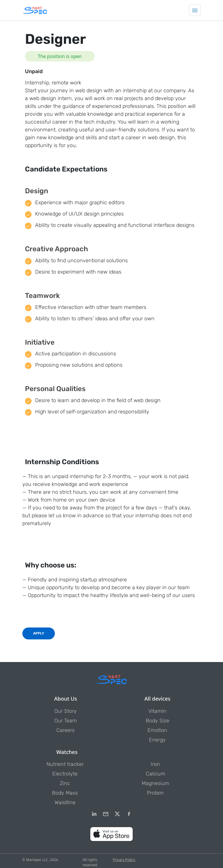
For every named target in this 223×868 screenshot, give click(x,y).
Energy (157, 740)
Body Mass (65, 793)
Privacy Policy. (124, 860)
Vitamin (157, 711)
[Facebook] (129, 814)
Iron (155, 764)
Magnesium (155, 783)
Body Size (158, 721)
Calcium (155, 774)
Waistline (65, 802)
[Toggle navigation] (195, 10)
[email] (106, 814)
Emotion (157, 730)
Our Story (65, 711)
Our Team (66, 721)
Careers (65, 730)
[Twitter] (117, 814)
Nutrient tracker (65, 764)
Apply (39, 633)
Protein (155, 793)
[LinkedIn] (94, 814)
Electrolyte (65, 774)
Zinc (65, 783)
